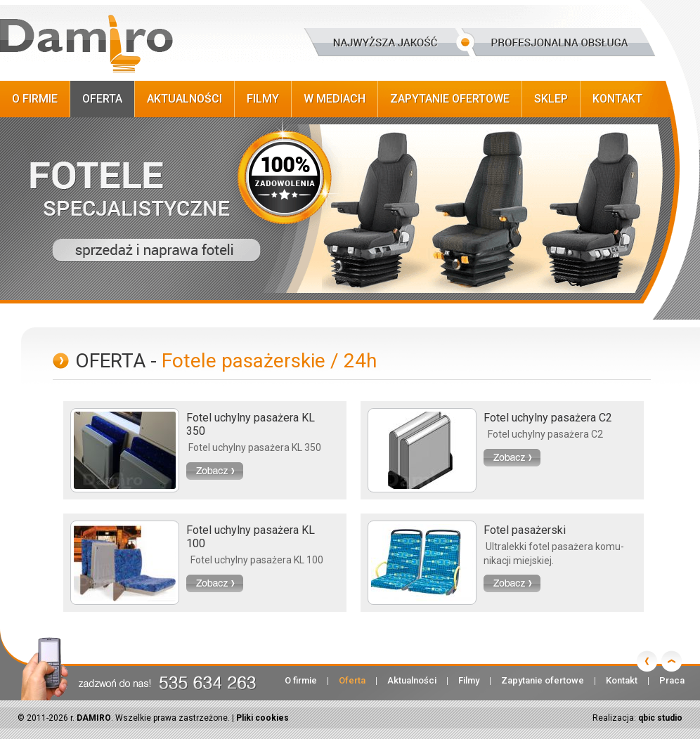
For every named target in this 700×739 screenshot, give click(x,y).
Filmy (263, 99)
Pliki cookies (262, 718)
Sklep (551, 99)
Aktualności (184, 99)
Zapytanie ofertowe (450, 99)
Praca (672, 680)
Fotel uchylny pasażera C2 (548, 418)
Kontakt (617, 99)
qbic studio (660, 718)
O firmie (35, 99)
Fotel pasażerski (525, 530)
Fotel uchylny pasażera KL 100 (251, 537)
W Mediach (335, 99)
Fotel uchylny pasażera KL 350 (251, 424)
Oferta (102, 99)
